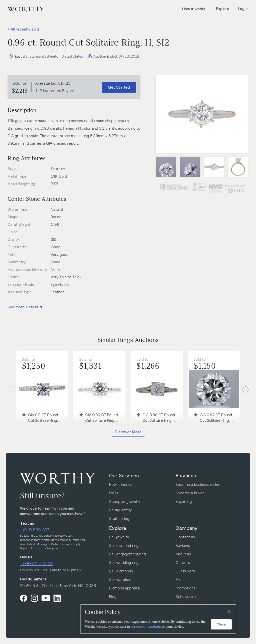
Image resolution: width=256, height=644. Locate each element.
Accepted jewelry (125, 501)
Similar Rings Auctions (128, 340)
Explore (118, 528)
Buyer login (185, 501)
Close (221, 624)
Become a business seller (198, 484)
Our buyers (185, 571)
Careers (183, 563)
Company (186, 528)
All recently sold (23, 29)
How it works (194, 9)
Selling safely (120, 510)
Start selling (119, 518)
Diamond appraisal (125, 588)
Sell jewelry (119, 537)
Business (186, 476)
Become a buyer (190, 493)
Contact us (185, 537)
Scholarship (186, 597)
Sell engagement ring (127, 554)
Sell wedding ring (124, 563)
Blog (113, 597)
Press (180, 580)
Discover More (128, 432)
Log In (243, 9)
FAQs (114, 493)
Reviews (183, 546)
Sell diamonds (121, 571)
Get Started (119, 87)
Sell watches (120, 580)
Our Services (124, 476)
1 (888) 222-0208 (36, 564)
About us (183, 554)
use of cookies (149, 626)
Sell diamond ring (124, 546)
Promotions (185, 588)
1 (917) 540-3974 (36, 530)
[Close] (229, 612)
